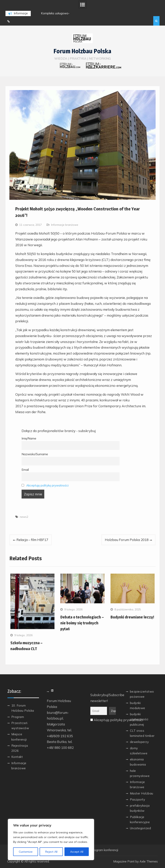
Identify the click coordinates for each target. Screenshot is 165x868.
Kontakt (17, 757)
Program (18, 717)
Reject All (51, 852)
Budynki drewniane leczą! (132, 617)
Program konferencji (105, 850)
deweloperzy (139, 742)
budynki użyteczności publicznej (139, 719)
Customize (26, 852)
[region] (51, 839)
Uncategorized (141, 828)
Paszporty (138, 799)
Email (25, 470)
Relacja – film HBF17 (32, 540)
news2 (24, 517)
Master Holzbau (142, 793)
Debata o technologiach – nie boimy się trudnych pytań (82, 623)
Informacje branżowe (65, 225)
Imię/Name (29, 438)
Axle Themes (149, 861)
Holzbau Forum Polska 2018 (127, 540)
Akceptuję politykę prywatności (47, 485)
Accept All (77, 852)
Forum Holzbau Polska (82, 51)
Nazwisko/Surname (35, 454)
